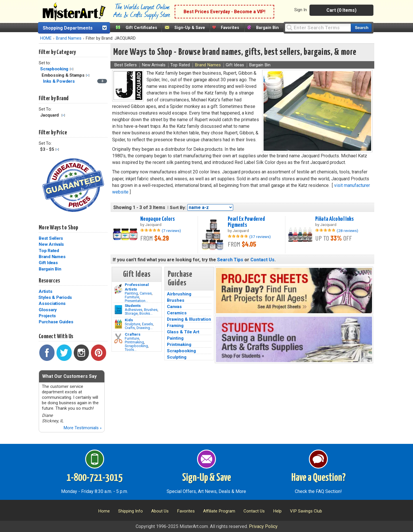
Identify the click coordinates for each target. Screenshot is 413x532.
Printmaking (134, 342)
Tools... (131, 350)
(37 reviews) (260, 237)
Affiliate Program (219, 511)
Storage (131, 313)
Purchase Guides (56, 322)
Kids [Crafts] (129, 320)
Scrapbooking (54, 69)
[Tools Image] (118, 338)
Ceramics (177, 313)
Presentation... (136, 301)
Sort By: (178, 208)
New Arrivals (51, 244)
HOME (46, 38)
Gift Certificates (141, 28)
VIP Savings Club (306, 511)
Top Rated (49, 251)
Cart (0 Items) (341, 10)
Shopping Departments (68, 28)
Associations (52, 303)
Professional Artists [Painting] (137, 287)
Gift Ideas (48, 263)
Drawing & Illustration (189, 319)
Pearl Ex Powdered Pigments (246, 222)
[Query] (318, 27)
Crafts (130, 328)
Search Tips (230, 260)
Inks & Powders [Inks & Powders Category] (59, 81)
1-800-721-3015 (95, 478)
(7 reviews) (171, 231)
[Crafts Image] (118, 324)
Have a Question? (318, 478)
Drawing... (145, 328)
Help (277, 511)
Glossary (48, 310)
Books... (146, 313)
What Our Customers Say (69, 376)
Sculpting (177, 357)
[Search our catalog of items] (361, 28)
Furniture (132, 297)
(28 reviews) (347, 231)
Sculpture (133, 324)
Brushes (151, 310)
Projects (47, 316)
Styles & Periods (55, 297)
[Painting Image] (118, 289)
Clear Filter (72, 69)
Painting (131, 293)
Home (104, 511)
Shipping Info (130, 511)
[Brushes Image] (118, 310)
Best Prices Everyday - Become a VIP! (224, 12)
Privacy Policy (263, 526)
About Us (160, 511)
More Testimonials (82, 428)
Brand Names (69, 38)
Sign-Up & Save (190, 28)
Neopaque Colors (157, 219)
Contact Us (262, 260)
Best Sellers (51, 238)
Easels (147, 324)
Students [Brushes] (133, 305)
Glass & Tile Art (183, 332)
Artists (45, 291)
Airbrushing (179, 294)
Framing (175, 326)
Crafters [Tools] (133, 334)
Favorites (230, 28)
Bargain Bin (267, 28)
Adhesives (134, 310)
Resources (49, 281)
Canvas (146, 293)
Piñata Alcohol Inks (334, 219)
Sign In (301, 10)
